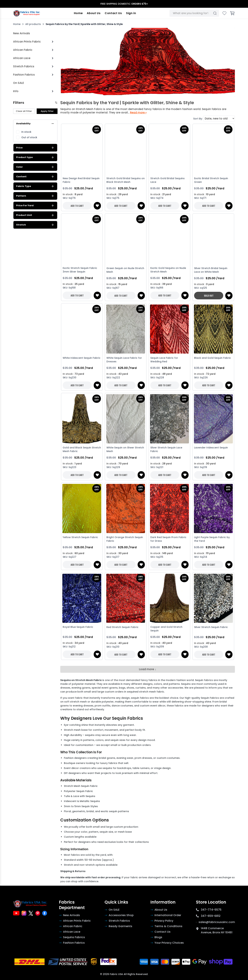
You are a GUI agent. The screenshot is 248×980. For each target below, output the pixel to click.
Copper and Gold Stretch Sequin (166, 629)
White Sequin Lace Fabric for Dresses (124, 360)
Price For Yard (35, 206)
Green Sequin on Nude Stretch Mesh (125, 270)
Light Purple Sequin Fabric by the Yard (212, 539)
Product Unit (35, 215)
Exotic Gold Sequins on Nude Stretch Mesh (168, 270)
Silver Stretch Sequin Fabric (211, 627)
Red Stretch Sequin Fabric (122, 627)
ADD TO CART (77, 206)
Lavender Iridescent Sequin (211, 448)
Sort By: (198, 119)
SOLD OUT (209, 295)
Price (35, 148)
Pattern (35, 196)
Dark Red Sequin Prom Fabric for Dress (168, 539)
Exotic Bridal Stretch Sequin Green (211, 180)
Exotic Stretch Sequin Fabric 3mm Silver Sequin (80, 270)
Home (79, 13)
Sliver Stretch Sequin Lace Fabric (166, 449)
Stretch (35, 225)
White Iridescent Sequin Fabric (82, 358)
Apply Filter (47, 111)
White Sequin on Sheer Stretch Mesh (125, 449)
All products (33, 24)
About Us (94, 13)
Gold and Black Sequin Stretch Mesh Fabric (82, 449)
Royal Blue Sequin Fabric (78, 627)
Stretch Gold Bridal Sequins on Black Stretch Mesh (126, 180)
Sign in (131, 13)
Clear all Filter (24, 111)
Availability (35, 124)
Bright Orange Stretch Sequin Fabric (125, 539)
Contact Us (113, 13)
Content (35, 177)
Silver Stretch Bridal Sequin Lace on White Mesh (211, 270)
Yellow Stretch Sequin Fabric (80, 537)
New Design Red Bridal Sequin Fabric (81, 180)
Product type (35, 157)
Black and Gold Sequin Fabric (213, 358)
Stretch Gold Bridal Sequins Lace (167, 180)
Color (35, 167)
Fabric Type (35, 186)
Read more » (138, 113)
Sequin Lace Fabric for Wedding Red (164, 360)
